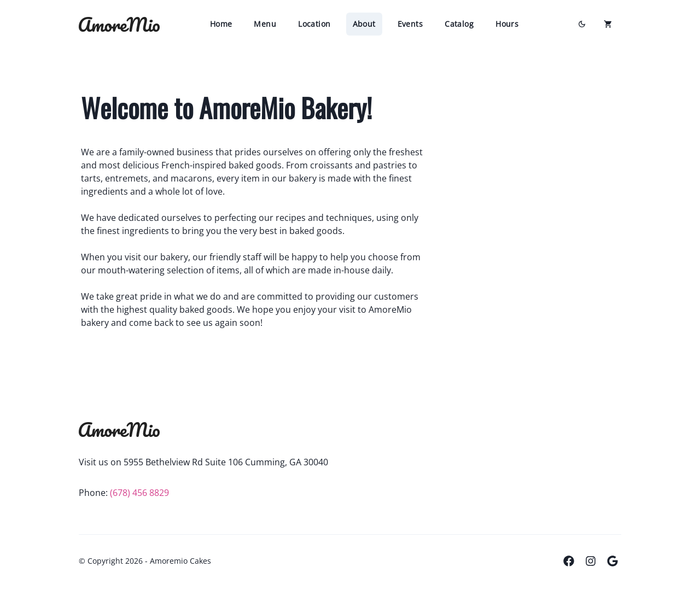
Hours (507, 24)
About (364, 24)
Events (410, 24)
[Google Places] (612, 561)
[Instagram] (591, 561)
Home (221, 24)
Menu (265, 24)
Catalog (459, 24)
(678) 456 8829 (139, 493)
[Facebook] (569, 561)
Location (314, 24)
